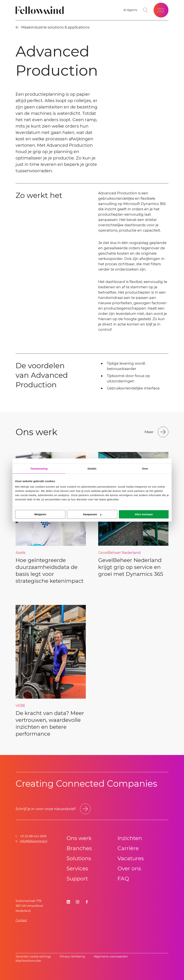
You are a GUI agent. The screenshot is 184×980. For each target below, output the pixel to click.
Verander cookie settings (33, 957)
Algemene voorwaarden (111, 957)
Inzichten (130, 838)
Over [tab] (145, 469)
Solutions (79, 858)
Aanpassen (92, 514)
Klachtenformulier (28, 961)
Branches (79, 848)
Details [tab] (92, 469)
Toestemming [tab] (39, 469)
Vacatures (131, 858)
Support (77, 879)
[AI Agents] (130, 10)
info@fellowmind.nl (34, 841)
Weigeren (40, 514)
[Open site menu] (161, 10)
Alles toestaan (144, 514)
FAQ (123, 879)
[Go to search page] (145, 10)
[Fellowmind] (41, 10)
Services (77, 868)
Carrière (128, 848)
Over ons (129, 868)
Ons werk (79, 838)
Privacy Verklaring (72, 957)
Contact (21, 920)
